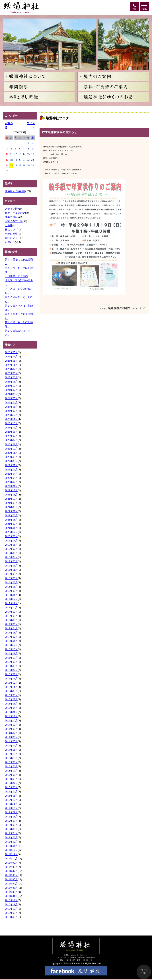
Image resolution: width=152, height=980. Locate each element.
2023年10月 (11, 423)
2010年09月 (11, 913)
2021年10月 (11, 499)
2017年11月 (11, 603)
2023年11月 (11, 419)
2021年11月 (11, 495)
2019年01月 (11, 566)
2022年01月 (11, 486)
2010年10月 (11, 909)
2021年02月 (11, 524)
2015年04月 (11, 708)
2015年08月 (11, 695)
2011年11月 (11, 854)
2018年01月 (11, 595)
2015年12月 (11, 683)
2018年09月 (11, 574)
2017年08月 (11, 616)
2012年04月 (11, 833)
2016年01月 (11, 679)
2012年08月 (11, 817)
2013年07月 (11, 771)
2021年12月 (11, 490)
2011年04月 (11, 884)
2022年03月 (11, 478)
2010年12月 (11, 900)
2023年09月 (11, 428)
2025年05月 (11, 373)
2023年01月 (11, 444)
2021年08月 (11, 507)
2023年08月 (11, 432)
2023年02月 (11, 440)
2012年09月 (11, 812)
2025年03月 (11, 377)
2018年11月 (11, 570)
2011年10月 (11, 858)
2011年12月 (11, 850)
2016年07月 (11, 658)
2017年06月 (11, 620)
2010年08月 (11, 917)
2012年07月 (11, 821)
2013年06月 (11, 775)
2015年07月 (11, 699)
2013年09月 (11, 762)
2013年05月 (11, 779)
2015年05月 (11, 704)
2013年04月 (11, 783)
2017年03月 (11, 633)
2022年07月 (11, 465)
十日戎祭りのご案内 (16, 276)
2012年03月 (11, 837)
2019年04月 (11, 557)
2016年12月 (11, 645)
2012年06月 (11, 825)
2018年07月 (11, 582)
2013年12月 (11, 754)
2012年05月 (11, 829)
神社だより (11, 238)
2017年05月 (11, 624)
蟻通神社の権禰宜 (15, 191)
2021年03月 (11, 520)
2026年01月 (11, 361)
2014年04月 (11, 746)
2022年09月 (11, 457)
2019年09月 (11, 540)
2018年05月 (11, 591)
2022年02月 (11, 482)
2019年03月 (11, 561)
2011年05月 (11, 879)
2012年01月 (11, 846)
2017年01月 (11, 641)
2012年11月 (11, 804)
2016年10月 (11, 649)
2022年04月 (11, 474)
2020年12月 (11, 532)
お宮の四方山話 (14, 221)
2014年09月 (11, 725)
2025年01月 (11, 382)
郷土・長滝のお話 (15, 213)
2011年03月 (11, 888)
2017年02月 (11, 637)
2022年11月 (11, 453)
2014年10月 (11, 720)
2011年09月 (11, 863)
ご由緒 (9, 225)
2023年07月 (11, 436)
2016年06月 (11, 662)
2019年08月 (11, 545)
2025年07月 (11, 369)
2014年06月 (11, 737)
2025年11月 (11, 365)
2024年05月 (11, 398)
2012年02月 (11, 842)
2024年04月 (11, 402)
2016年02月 (11, 674)
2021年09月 (11, 503)
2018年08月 (11, 578)
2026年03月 (11, 357)
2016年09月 (11, 653)
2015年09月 (11, 691)
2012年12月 (11, 800)
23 (32, 160)
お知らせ (10, 242)
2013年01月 (11, 796)
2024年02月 (11, 411)
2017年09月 (11, 612)
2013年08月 (11, 766)
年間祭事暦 (11, 234)
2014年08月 (11, 729)
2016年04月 (11, 670)
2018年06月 (11, 587)
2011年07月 (11, 871)
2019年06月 (11, 553)
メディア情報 (13, 209)
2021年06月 (11, 515)
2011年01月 (11, 896)
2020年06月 (11, 536)
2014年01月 (11, 750)
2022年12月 (11, 449)
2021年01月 (11, 528)
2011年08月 (11, 867)
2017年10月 (11, 608)
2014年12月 (11, 716)
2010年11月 (11, 904)
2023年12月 (11, 415)
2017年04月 (11, 628)
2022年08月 (11, 461)
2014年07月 (11, 733)
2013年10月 (11, 758)
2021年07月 (11, 511)
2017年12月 (11, 599)
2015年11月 (11, 687)
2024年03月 (11, 407)
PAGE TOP (144, 972)
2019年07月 (11, 549)
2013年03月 (11, 787)
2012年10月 (11, 808)
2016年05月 (11, 666)
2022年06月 (11, 469)
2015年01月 (11, 712)
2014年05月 (11, 741)
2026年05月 (11, 352)
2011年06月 (11, 875)
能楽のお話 (11, 217)
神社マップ (11, 230)
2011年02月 (11, 892)
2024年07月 (11, 390)
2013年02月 (11, 791)
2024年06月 (11, 394)
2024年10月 (11, 386)
